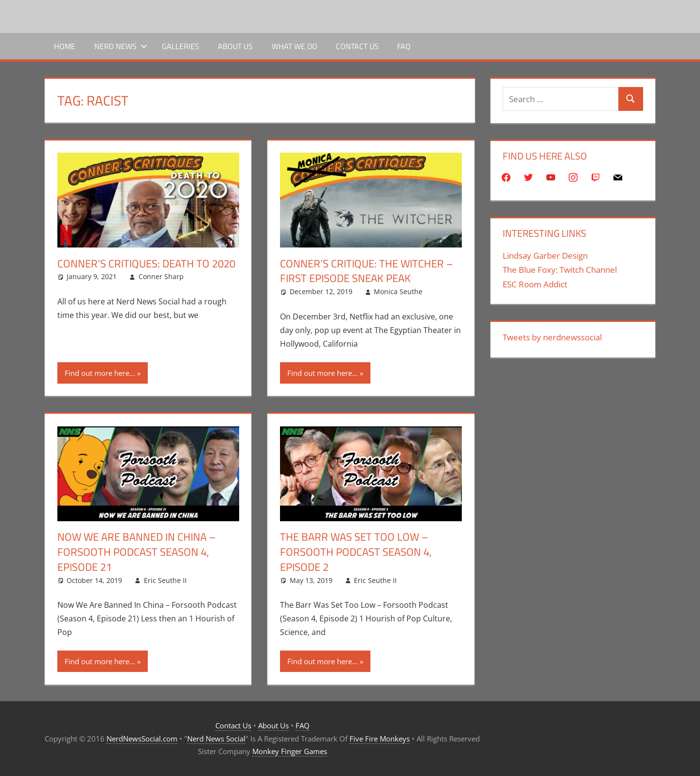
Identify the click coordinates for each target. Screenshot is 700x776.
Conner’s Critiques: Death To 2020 (146, 264)
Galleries (181, 46)
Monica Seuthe (398, 291)
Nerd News (121, 46)
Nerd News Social (216, 739)
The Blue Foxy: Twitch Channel (560, 270)
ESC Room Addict (535, 284)
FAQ (404, 46)
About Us (235, 46)
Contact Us (357, 46)
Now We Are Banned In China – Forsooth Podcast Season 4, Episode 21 (137, 552)
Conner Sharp (161, 276)
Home (65, 46)
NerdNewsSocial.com (142, 739)
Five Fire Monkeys (380, 739)
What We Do (295, 46)
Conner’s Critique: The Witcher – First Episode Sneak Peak (367, 271)
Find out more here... (100, 373)
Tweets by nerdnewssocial (552, 337)
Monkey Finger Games (290, 751)
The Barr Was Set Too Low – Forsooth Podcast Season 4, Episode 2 (356, 552)
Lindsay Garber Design (545, 256)
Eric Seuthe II (165, 580)
